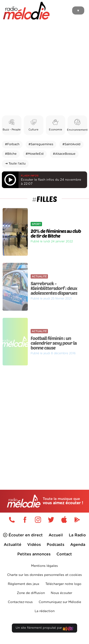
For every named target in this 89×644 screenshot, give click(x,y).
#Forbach (12, 144)
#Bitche (11, 154)
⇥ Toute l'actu (15, 164)
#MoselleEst (35, 154)
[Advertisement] (44, 68)
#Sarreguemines (41, 144)
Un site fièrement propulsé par (44, 629)
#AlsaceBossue (64, 154)
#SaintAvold (71, 144)
